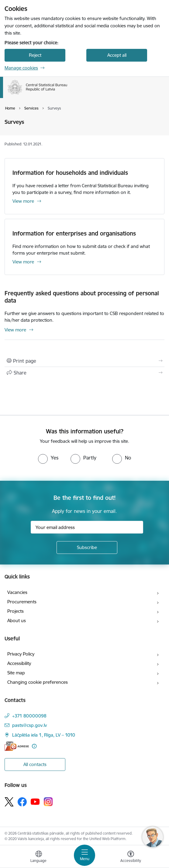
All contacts (35, 764)
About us (17, 620)
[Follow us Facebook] (22, 802)
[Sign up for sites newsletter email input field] (87, 527)
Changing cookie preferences (38, 682)
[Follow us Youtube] (35, 802)
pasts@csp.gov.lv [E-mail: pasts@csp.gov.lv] (29, 725)
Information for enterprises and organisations (74, 233)
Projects (16, 611)
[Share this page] (84, 373)
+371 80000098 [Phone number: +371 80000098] (29, 716)
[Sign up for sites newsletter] (87, 548)
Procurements (22, 602)
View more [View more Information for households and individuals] (23, 201)
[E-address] (17, 746)
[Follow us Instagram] (48, 802)
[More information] (34, 746)
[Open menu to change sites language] (39, 857)
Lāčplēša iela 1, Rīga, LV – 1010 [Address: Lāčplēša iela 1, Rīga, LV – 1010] (44, 735)
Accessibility (19, 663)
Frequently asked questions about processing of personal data (82, 297)
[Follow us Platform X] (9, 802)
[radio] (48, 458)
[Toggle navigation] (84, 855)
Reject (35, 55)
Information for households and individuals (70, 173)
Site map (16, 673)
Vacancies (17, 592)
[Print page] (84, 361)
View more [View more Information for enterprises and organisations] (23, 262)
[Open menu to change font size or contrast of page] (131, 857)
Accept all (117, 55)
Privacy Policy (21, 654)
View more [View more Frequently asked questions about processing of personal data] (15, 330)
